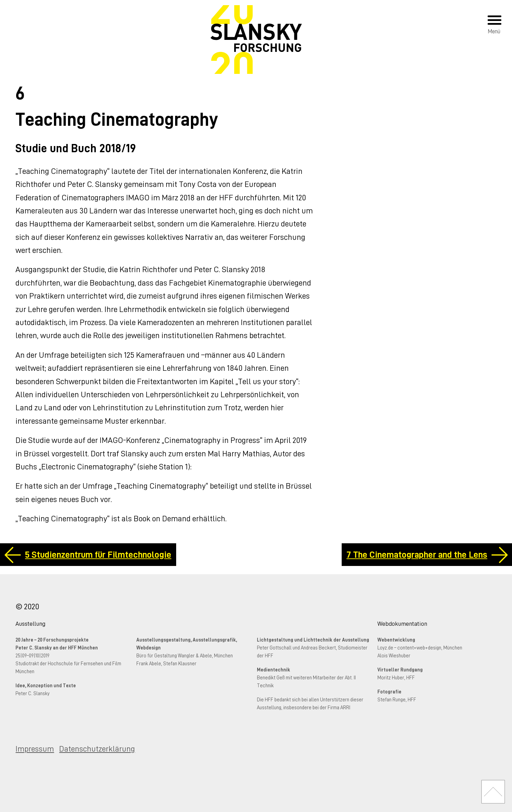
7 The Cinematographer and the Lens (417, 555)
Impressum (35, 749)
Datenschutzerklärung (97, 749)
